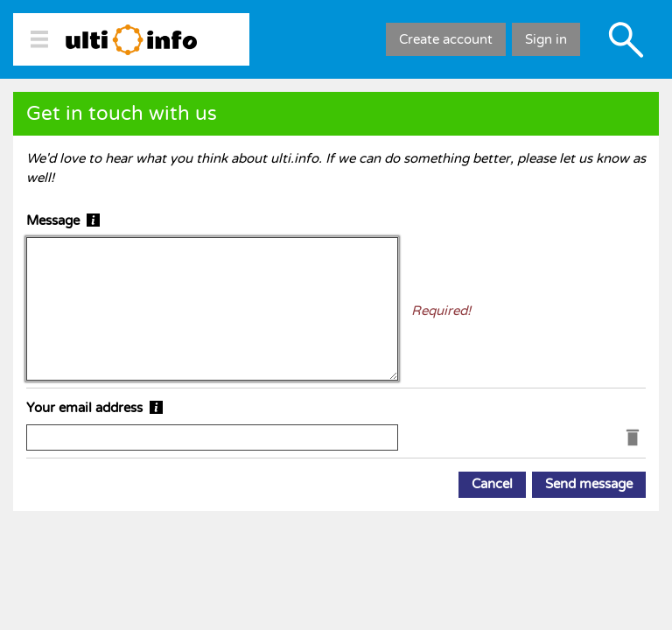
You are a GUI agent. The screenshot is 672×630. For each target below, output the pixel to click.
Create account (446, 39)
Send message (589, 484)
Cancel (492, 484)
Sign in (546, 39)
